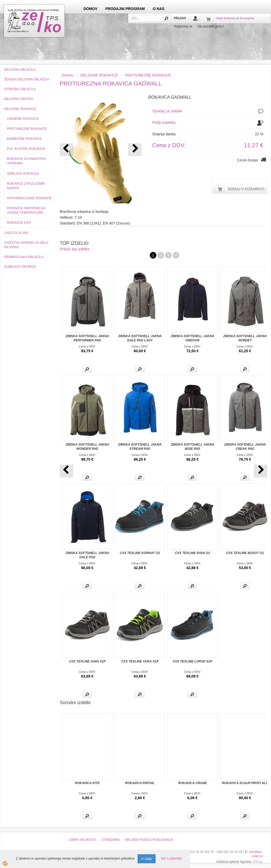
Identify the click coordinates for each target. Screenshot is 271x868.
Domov (68, 75)
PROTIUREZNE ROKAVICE (27, 129)
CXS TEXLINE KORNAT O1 (140, 553)
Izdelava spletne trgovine (234, 862)
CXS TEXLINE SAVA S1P (87, 661)
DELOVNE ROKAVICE (99, 75)
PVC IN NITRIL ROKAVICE (26, 149)
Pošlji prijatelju (164, 122)
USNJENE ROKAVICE (23, 119)
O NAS (158, 9)
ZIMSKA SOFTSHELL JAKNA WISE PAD (192, 447)
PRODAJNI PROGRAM (125, 9)
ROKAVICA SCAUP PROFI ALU (245, 783)
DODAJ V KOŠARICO (246, 189)
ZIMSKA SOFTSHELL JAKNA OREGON (192, 338)
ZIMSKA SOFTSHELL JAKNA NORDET (245, 338)
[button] (135, 150)
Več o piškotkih (171, 859)
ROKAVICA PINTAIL (140, 783)
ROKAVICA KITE (87, 783)
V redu (146, 859)
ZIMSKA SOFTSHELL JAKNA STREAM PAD (140, 447)
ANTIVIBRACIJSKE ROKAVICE (29, 198)
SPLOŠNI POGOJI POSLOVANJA (149, 840)
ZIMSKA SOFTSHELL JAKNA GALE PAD (87, 555)
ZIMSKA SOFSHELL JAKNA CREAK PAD (245, 447)
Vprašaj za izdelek (167, 111)
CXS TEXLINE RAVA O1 (192, 553)
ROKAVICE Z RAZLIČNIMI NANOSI (26, 186)
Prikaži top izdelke (75, 249)
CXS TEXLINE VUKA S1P (140, 661)
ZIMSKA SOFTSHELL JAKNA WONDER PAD (87, 447)
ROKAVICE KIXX (19, 223)
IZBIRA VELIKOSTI (83, 840)
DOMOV (90, 9)
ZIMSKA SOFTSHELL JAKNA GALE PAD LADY (140, 338)
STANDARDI (110, 840)
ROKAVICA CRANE (192, 783)
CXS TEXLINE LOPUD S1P (192, 661)
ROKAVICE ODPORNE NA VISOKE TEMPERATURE (26, 210)
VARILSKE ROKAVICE (23, 174)
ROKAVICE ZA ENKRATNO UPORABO (26, 161)
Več (87, 369)
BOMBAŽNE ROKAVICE (24, 139)
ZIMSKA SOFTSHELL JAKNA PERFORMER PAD (87, 338)
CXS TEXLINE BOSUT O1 (245, 553)
